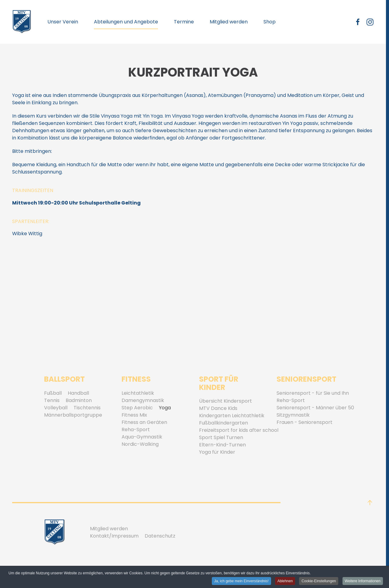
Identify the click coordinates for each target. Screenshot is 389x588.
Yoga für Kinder (217, 452)
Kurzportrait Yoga (193, 72)
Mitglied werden (229, 22)
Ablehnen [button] (285, 581)
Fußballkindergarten (224, 423)
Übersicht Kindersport (225, 401)
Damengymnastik (143, 400)
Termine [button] (184, 22)
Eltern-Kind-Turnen (222, 445)
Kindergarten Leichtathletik (232, 416)
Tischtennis (87, 408)
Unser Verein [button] (63, 22)
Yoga (165, 408)
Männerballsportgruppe (73, 415)
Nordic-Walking (140, 444)
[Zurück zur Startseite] (22, 22)
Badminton (79, 400)
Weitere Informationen (363, 581)
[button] (370, 503)
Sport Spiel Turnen (221, 437)
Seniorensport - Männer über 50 (315, 408)
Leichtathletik (138, 393)
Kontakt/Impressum (114, 536)
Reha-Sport (136, 430)
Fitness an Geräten (144, 422)
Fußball (53, 393)
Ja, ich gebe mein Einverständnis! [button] (241, 581)
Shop (270, 22)
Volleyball (56, 408)
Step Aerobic (137, 408)
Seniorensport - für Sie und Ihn (313, 393)
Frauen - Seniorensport (305, 422)
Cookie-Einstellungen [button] (318, 581)
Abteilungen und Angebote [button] (126, 22)
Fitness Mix (134, 415)
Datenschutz (160, 536)
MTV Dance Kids (218, 408)
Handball (78, 393)
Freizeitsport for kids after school (239, 430)
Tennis (52, 400)
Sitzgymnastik (293, 415)
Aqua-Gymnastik (142, 437)
